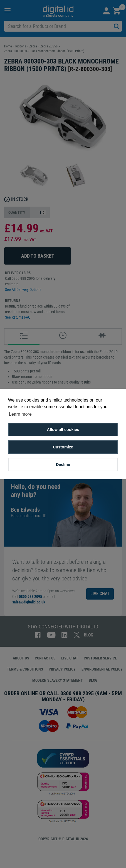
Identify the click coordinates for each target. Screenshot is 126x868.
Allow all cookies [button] (63, 430)
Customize (63, 447)
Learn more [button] (20, 414)
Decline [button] (63, 465)
